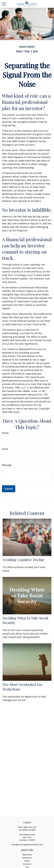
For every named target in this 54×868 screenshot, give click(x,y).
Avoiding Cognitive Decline (24, 560)
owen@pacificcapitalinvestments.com (27, 845)
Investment (27, 858)
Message (7, 465)
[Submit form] (9, 489)
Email (5, 449)
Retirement (27, 855)
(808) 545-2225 (30, 827)
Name (5, 433)
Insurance (27, 864)
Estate (27, 861)
